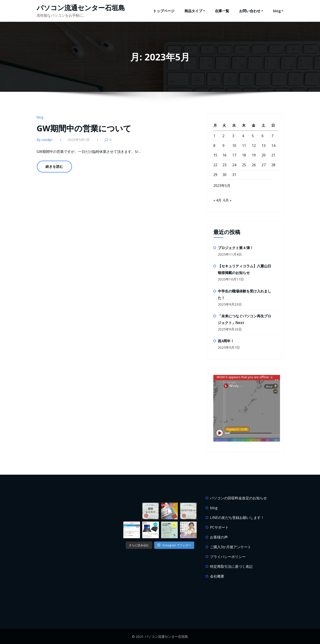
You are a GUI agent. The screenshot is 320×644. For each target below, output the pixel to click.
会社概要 (217, 576)
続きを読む (54, 166)
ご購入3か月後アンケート (231, 547)
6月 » (227, 200)
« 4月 (217, 200)
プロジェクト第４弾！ (236, 248)
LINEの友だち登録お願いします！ (237, 518)
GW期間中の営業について (84, 128)
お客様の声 (219, 537)
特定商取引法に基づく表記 (231, 566)
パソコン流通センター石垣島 (81, 8)
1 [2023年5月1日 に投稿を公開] (214, 136)
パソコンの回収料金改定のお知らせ (238, 498)
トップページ (164, 11)
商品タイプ (195, 11)
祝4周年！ (226, 341)
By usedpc (45, 140)
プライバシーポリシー (228, 557)
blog (278, 11)
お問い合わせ (251, 11)
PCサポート (219, 527)
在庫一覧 (222, 11)
